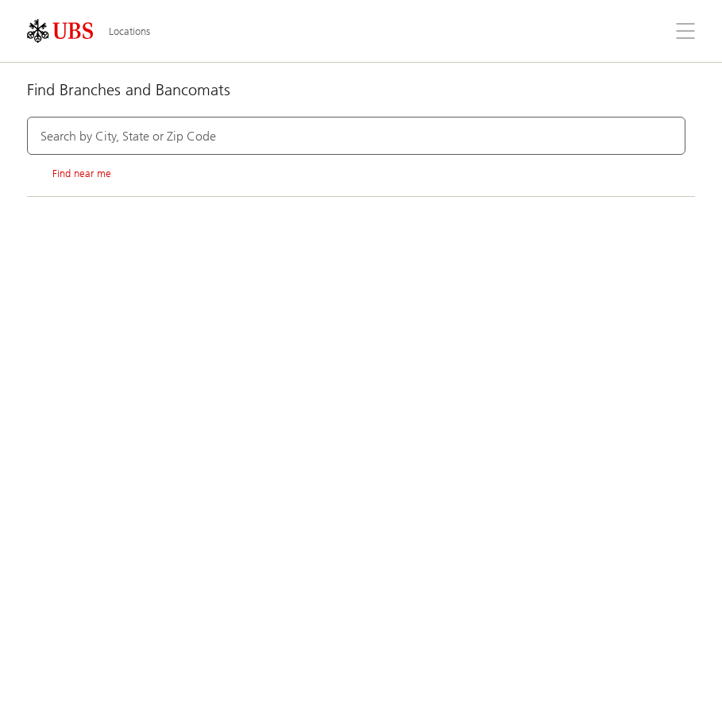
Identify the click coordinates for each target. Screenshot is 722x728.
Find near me (69, 174)
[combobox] (356, 136)
